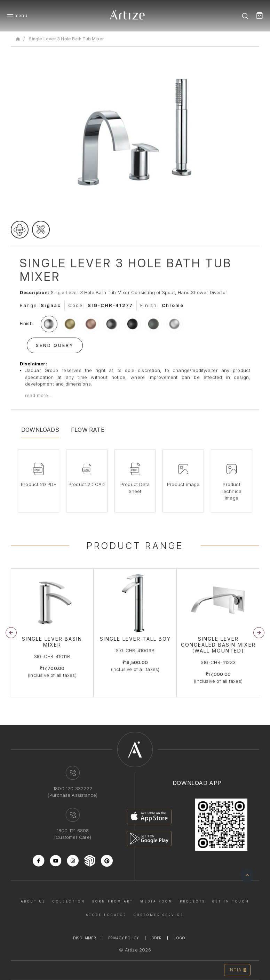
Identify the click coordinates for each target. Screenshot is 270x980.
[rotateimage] (20, 230)
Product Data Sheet (135, 488)
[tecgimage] (41, 230)
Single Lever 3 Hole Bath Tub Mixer (66, 39)
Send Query (55, 345)
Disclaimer (85, 938)
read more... (39, 395)
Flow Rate (88, 430)
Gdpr (157, 938)
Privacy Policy (124, 938)
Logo (179, 938)
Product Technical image (232, 491)
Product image (183, 484)
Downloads (40, 430)
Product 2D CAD (87, 484)
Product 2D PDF (38, 484)
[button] (259, 633)
